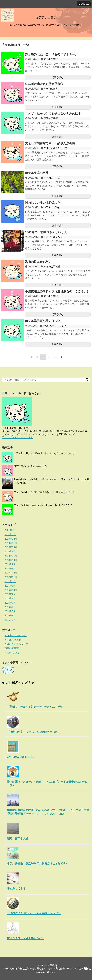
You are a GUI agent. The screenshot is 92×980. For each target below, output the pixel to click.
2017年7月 (10, 581)
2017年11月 (11, 577)
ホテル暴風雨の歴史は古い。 (44, 321)
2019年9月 (10, 552)
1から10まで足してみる (21, 757)
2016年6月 (10, 607)
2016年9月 (10, 594)
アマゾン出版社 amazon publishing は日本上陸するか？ (43, 505)
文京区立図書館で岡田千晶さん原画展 (50, 143)
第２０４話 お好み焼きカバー (26, 938)
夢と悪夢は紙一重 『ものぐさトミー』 (51, 54)
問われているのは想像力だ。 (44, 203)
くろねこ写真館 (52, 178)
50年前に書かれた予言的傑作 (44, 84)
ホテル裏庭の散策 (37, 173)
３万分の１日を (46, 18)
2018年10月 (11, 560)
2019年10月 (11, 547)
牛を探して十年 (16, 889)
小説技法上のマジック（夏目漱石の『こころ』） (57, 291)
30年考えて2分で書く (16, 636)
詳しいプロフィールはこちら (17, 437)
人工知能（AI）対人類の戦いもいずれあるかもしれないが (44, 453)
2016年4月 (10, 616)
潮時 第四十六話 (18, 839)
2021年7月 (10, 530)
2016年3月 (10, 620)
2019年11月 (11, 543)
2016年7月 (10, 603)
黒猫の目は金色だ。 (38, 262)
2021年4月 (10, 534)
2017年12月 (11, 573)
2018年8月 (10, 569)
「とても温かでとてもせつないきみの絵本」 (54, 114)
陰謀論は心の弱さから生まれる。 (32, 466)
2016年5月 (10, 611)
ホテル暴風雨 (50, 965)
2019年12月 (11, 539)
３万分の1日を (52, 207)
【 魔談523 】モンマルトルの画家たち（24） (34, 913)
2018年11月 (11, 556)
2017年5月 (10, 586)
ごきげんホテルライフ (56, 148)
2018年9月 (10, 564)
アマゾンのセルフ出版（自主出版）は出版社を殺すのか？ (45, 492)
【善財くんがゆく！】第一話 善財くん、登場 (35, 707)
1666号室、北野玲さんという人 (46, 232)
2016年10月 (11, 590)
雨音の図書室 (51, 59)
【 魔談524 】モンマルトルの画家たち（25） (34, 732)
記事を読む (58, 77)
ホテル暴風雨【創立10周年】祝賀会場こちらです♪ (37, 863)
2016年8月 (10, 599)
